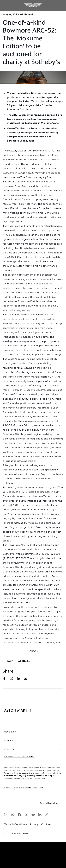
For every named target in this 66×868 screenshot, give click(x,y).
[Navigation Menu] (6, 5)
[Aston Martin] (33, 5)
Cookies (46, 824)
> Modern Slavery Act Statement (19, 757)
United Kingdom (51, 803)
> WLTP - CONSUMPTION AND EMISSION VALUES (24, 788)
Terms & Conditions (16, 824)
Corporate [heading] (33, 749)
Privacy (34, 824)
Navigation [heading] (33, 732)
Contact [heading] (33, 741)
